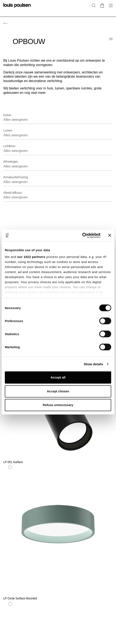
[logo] (17, 8)
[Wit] (10, 604)
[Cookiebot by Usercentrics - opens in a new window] (82, 235)
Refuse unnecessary (58, 405)
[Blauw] (5, 604)
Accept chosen (58, 391)
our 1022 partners (31, 257)
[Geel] (15, 604)
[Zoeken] (94, 5)
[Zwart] (20, 604)
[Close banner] (110, 235)
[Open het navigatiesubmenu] (110, 8)
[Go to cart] (102, 5)
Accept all (58, 377)
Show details (93, 364)
